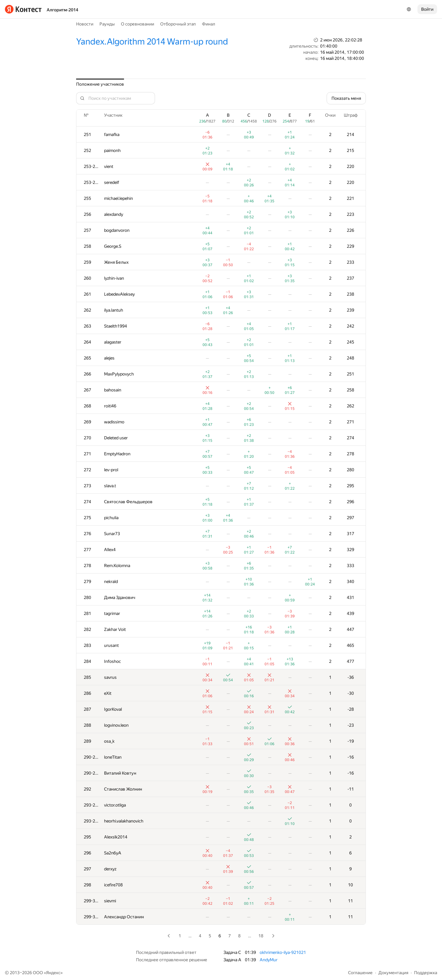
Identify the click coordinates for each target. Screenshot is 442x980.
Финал (209, 24)
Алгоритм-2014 (62, 10)
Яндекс (53, 973)
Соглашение (360, 973)
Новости (85, 24)
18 (261, 936)
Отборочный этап (178, 24)
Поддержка (426, 973)
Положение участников (100, 84)
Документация (393, 973)
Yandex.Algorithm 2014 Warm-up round (152, 42)
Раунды (107, 24)
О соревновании (138, 24)
